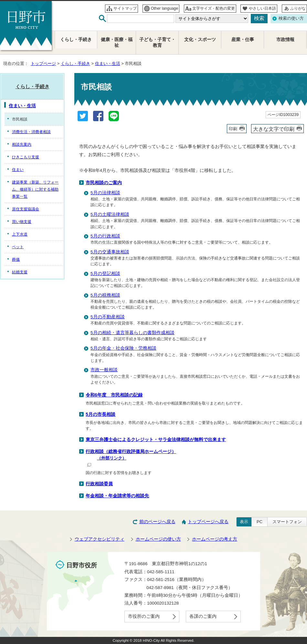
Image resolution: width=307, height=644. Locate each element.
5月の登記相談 (105, 274)
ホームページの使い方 (158, 539)
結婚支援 (20, 272)
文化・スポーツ (200, 40)
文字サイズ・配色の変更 (214, 8)
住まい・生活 (108, 63)
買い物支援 (22, 222)
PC (259, 522)
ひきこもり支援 (26, 157)
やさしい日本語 (262, 8)
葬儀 (16, 259)
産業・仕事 (243, 40)
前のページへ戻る (157, 522)
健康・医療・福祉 (117, 42)
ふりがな (298, 8)
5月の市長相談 (101, 414)
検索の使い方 (291, 18)
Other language (165, 8)
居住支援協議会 (26, 209)
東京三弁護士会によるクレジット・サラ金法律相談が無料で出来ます (156, 439)
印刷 (233, 129)
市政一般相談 (104, 370)
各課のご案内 (203, 616)
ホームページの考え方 (215, 539)
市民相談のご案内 (104, 183)
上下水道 (20, 234)
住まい (18, 170)
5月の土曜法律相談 (110, 214)
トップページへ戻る (208, 522)
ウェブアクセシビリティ (100, 539)
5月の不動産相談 (108, 317)
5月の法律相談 (105, 193)
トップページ (43, 63)
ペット (18, 247)
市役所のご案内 (144, 616)
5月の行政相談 (105, 236)
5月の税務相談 (105, 295)
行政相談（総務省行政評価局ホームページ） (196, 458)
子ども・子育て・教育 (157, 42)
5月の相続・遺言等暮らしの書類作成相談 (132, 333)
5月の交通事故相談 (110, 252)
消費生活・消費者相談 (31, 132)
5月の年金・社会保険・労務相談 (123, 348)
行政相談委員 (99, 484)
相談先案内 (22, 144)
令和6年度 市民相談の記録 (114, 395)
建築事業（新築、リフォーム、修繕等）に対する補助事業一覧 (35, 189)
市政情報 (285, 40)
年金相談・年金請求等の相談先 (117, 496)
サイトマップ (125, 8)
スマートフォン (287, 522)
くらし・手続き (75, 63)
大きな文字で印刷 (274, 129)
